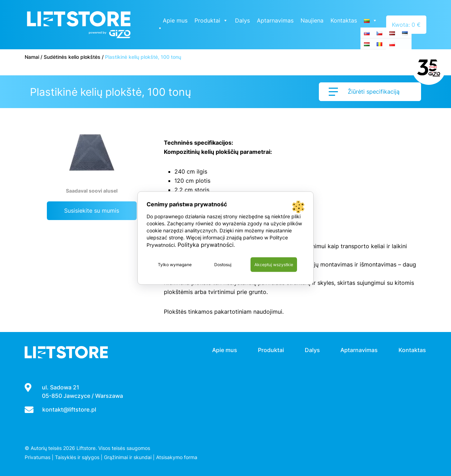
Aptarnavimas (276, 20)
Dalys (243, 20)
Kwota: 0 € (407, 25)
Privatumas (38, 457)
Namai (32, 57)
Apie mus (176, 20)
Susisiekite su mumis (92, 211)
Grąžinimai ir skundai (128, 457)
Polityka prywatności (206, 245)
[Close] (161, 28)
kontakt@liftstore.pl (69, 409)
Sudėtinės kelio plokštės (72, 57)
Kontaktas (344, 20)
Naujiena (313, 20)
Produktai (212, 20)
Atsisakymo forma (177, 457)
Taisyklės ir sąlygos (77, 457)
